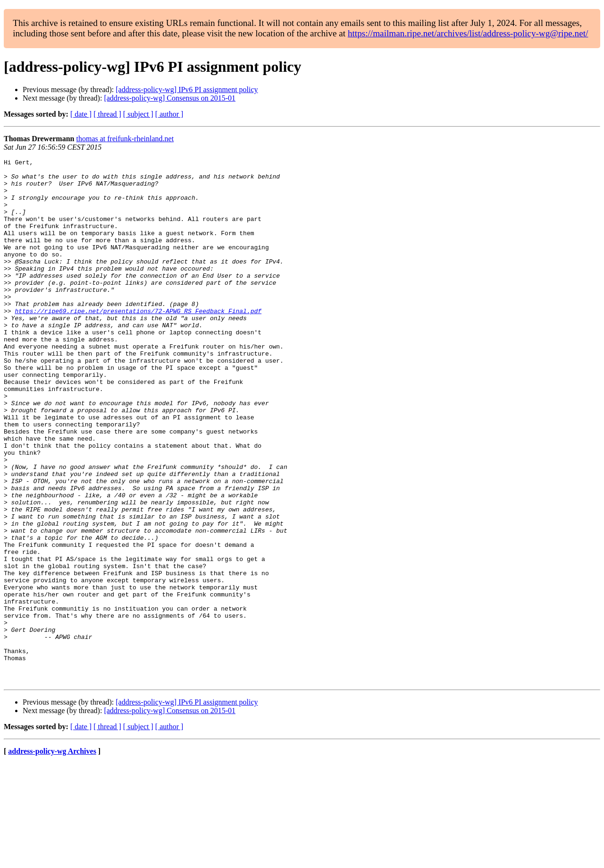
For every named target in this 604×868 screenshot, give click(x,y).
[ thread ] (107, 114)
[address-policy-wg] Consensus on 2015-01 (170, 98)
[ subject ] (138, 114)
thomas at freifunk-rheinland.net (125, 139)
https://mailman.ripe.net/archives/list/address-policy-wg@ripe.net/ (468, 33)
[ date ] (81, 114)
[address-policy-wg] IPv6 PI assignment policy (187, 89)
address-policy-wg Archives (52, 856)
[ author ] (169, 114)
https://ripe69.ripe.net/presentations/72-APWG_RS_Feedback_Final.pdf (138, 342)
